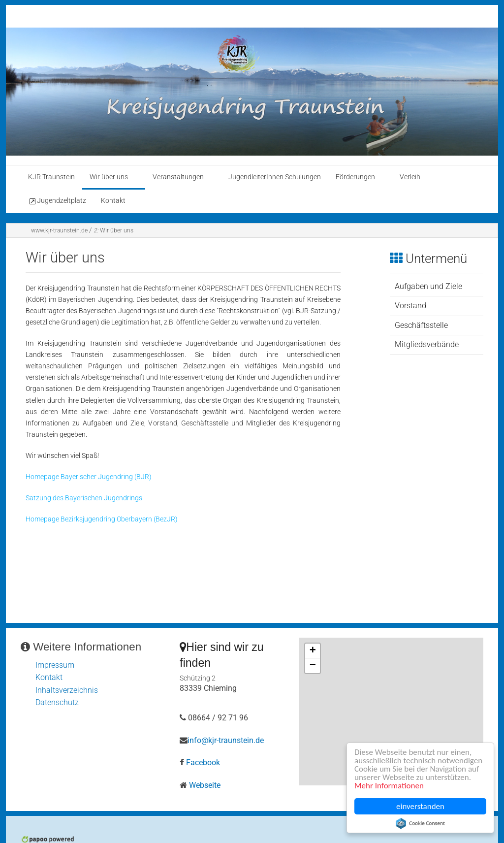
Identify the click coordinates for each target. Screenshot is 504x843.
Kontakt (49, 677)
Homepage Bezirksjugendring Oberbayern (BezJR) (102, 519)
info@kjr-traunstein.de (226, 740)
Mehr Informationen (389, 786)
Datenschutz (57, 702)
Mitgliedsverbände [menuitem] (427, 344)
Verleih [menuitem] (410, 177)
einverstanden (420, 806)
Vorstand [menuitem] (410, 306)
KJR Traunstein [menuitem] (51, 177)
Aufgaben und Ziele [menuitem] (428, 286)
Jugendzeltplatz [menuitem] (57, 201)
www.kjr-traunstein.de (59, 230)
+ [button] (313, 651)
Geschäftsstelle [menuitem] (421, 325)
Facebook (203, 762)
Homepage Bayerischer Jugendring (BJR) (89, 477)
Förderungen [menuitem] (355, 177)
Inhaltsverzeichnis (67, 690)
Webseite (205, 785)
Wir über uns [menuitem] (109, 177)
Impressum (55, 665)
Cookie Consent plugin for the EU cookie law (420, 823)
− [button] (313, 666)
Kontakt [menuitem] (113, 201)
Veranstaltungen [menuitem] (178, 177)
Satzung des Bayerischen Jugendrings (84, 498)
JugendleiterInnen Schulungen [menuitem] (275, 177)
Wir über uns (113, 230)
